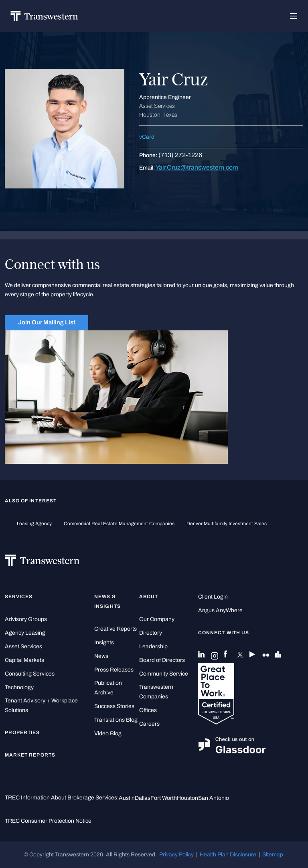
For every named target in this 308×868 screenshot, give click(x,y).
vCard (147, 137)
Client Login (213, 597)
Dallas (143, 798)
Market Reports (30, 755)
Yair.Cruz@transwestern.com (197, 167)
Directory (151, 633)
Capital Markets (24, 660)
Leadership (153, 646)
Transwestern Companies (156, 692)
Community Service (164, 674)
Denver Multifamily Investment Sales (227, 524)
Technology (19, 687)
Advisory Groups (26, 619)
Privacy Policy (176, 855)
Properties (22, 732)
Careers (149, 724)
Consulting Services (30, 674)
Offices (148, 710)
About (149, 597)
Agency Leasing (25, 633)
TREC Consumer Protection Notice (48, 821)
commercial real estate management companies (119, 524)
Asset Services (23, 646)
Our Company (157, 619)
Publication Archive (108, 688)
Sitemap (273, 855)
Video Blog (108, 733)
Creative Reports (115, 629)
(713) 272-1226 (180, 155)
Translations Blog (116, 720)
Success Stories (114, 706)
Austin (127, 798)
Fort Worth (164, 798)
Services (19, 597)
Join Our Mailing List (47, 322)
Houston (187, 798)
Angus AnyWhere (220, 610)
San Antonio (214, 798)
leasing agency (34, 524)
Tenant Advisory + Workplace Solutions (41, 705)
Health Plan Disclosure (228, 855)
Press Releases (114, 670)
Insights (104, 642)
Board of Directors (162, 660)
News (101, 656)
